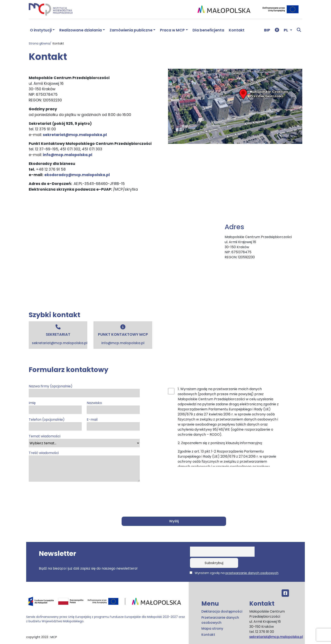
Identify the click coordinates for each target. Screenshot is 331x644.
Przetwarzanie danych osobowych (220, 609)
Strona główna (39, 43)
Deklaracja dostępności (222, 600)
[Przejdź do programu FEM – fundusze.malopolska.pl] (106, 591)
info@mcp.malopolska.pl (68, 155)
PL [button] (286, 30)
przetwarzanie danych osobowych (252, 562)
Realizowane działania (81, 30)
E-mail (113, 424)
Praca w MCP (172, 30)
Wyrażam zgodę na (234, 562)
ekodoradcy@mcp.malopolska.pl (77, 175)
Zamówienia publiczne (131, 30)
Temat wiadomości (84, 441)
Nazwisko (113, 407)
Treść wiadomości (84, 466)
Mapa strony (212, 617)
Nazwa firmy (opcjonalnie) (84, 391)
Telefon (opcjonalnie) (55, 424)
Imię (55, 407)
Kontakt (237, 30)
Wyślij (174, 521)
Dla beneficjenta (208, 30)
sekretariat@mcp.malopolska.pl (75, 135)
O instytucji (41, 30)
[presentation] (61, 496)
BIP (267, 30)
